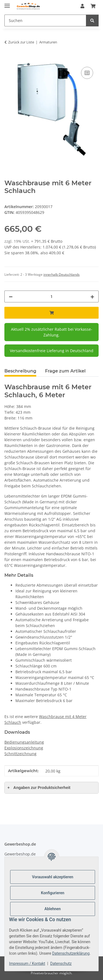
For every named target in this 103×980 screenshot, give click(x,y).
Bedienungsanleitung (24, 742)
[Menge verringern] (11, 296)
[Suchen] (45, 20)
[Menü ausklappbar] (7, 3)
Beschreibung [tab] (20, 371)
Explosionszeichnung (24, 748)
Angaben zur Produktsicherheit (39, 788)
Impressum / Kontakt (27, 964)
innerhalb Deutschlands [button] (62, 274)
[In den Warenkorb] (9, 59)
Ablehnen (53, 909)
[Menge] (51, 296)
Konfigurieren (53, 893)
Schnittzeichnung (20, 754)
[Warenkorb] (93, 6)
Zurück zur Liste (21, 42)
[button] (82, 6)
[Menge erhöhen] (92, 296)
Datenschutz (61, 964)
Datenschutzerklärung (71, 953)
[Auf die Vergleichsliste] (87, 73)
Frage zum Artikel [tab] (65, 371)
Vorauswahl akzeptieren (52, 877)
